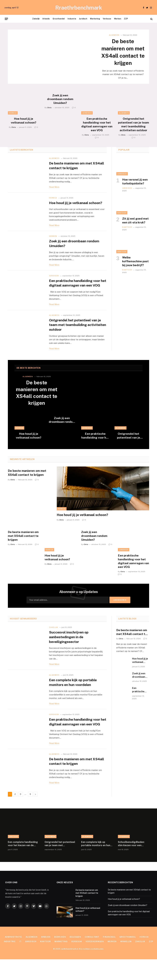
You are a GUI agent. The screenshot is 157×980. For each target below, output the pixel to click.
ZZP (126, 19)
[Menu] (6, 19)
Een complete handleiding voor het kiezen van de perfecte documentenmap (23, 865)
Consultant (92, 958)
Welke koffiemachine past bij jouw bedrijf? (135, 270)
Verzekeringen (95, 962)
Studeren (124, 857)
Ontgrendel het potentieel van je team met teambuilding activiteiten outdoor (134, 133)
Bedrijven (60, 958)
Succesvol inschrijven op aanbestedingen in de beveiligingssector (70, 652)
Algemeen (114, 35)
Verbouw (107, 19)
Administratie (13, 958)
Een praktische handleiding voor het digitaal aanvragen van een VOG (97, 133)
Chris (14, 136)
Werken (118, 19)
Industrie (72, 19)
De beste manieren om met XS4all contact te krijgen (123, 56)
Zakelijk (36, 19)
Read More (54, 196)
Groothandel (59, 19)
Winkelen (126, 962)
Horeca (13, 121)
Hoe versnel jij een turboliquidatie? (135, 190)
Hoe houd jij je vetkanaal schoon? (24, 129)
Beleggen (75, 958)
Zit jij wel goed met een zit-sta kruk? (135, 229)
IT (20, 962)
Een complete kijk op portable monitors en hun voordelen (74, 698)
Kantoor (122, 221)
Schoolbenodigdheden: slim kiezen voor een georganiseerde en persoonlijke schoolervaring (131, 865)
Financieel (109, 958)
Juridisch (83, 19)
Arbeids (46, 19)
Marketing (95, 19)
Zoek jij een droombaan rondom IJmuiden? (60, 107)
